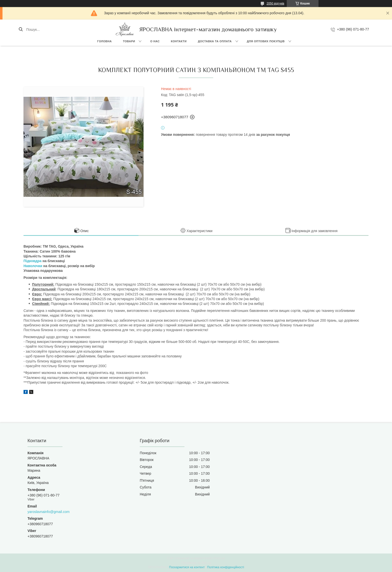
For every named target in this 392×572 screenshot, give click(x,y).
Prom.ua (219, 558)
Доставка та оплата (215, 41)
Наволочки (33, 266)
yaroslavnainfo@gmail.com (48, 512)
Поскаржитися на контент (187, 567)
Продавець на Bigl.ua (196, 563)
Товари (129, 41)
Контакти (179, 41)
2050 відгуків (275, 4)
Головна (104, 41)
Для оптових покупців (266, 41)
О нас (155, 41)
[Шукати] (21, 30)
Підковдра (32, 261)
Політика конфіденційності (225, 567)
